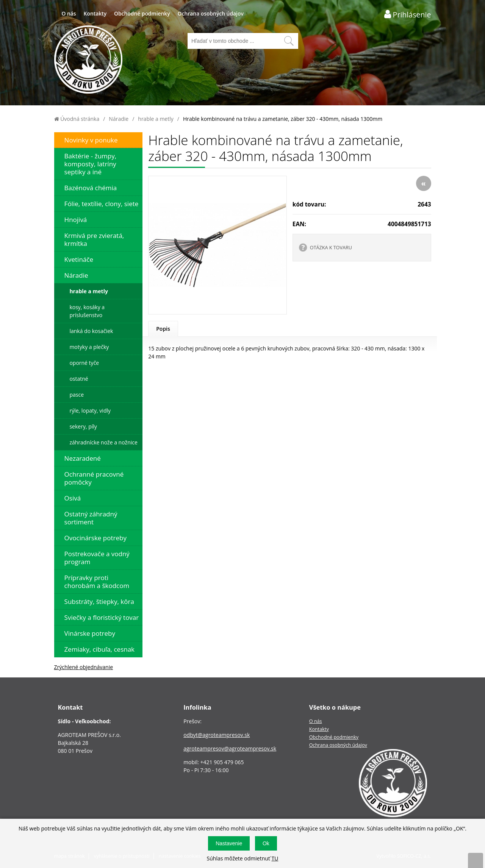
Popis (163, 329)
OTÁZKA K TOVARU (331, 248)
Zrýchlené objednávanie (84, 667)
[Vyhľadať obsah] (289, 41)
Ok (266, 843)
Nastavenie (229, 843)
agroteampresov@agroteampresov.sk (230, 748)
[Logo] (88, 60)
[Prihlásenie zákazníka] (408, 14)
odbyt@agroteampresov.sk (217, 735)
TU (275, 858)
